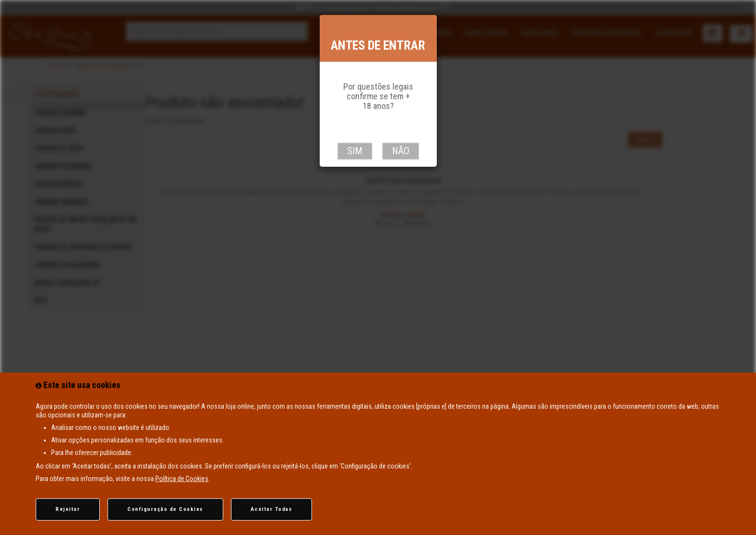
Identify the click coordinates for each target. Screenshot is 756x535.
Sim (355, 151)
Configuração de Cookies (165, 509)
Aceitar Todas (272, 509)
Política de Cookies (182, 479)
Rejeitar (68, 509)
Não (401, 151)
